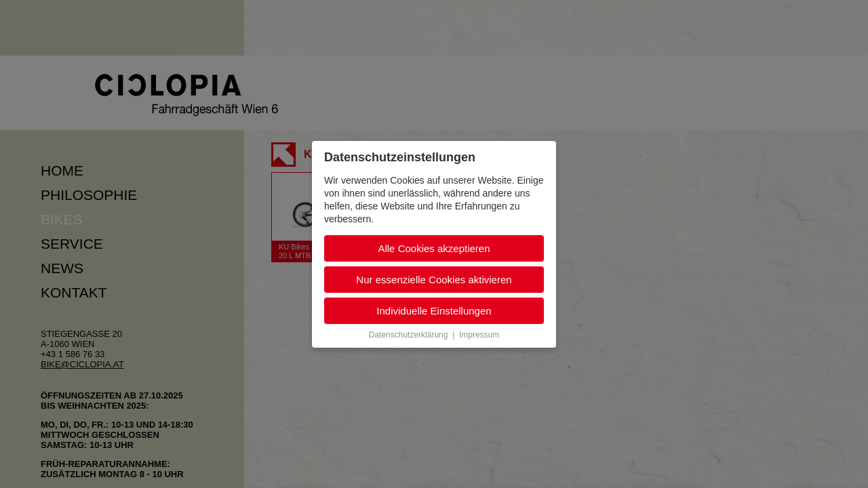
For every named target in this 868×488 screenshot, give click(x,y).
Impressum (479, 335)
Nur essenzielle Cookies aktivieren (434, 280)
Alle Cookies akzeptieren (434, 248)
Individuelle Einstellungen (434, 311)
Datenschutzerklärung (409, 335)
